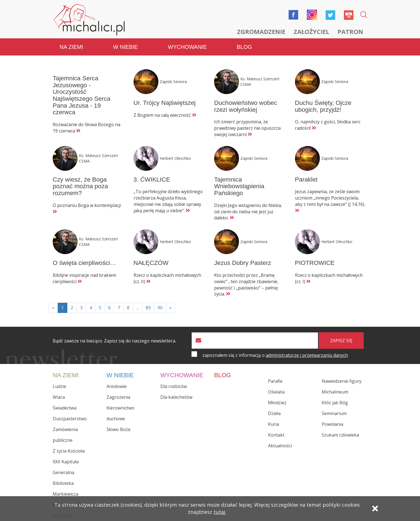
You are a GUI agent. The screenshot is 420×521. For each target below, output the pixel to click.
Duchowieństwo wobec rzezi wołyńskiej (246, 106)
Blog (244, 47)
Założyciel (311, 31)
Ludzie (59, 386)
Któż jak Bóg (335, 403)
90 (160, 308)
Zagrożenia (118, 397)
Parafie (275, 381)
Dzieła (274, 413)
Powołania (333, 424)
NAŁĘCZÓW (151, 263)
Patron (350, 31)
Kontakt (276, 435)
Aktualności (280, 446)
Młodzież (277, 403)
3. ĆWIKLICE (152, 180)
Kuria (273, 424)
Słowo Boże (119, 429)
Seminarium (334, 413)
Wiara (59, 397)
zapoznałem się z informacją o (275, 355)
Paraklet (306, 180)
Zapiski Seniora (173, 82)
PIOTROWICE (315, 263)
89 (148, 308)
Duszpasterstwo (70, 419)
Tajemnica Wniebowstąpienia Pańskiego (239, 186)
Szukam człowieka (340, 435)
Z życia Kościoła (69, 451)
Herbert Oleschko (175, 158)
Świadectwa (65, 408)
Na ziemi (71, 47)
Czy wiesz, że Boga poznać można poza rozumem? (80, 186)
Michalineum (335, 392)
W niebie (126, 47)
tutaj (219, 512)
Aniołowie (117, 386)
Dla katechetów (176, 397)
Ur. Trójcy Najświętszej (165, 103)
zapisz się (341, 341)
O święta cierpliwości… (84, 263)
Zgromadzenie (261, 31)
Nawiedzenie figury (342, 381)
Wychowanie (187, 47)
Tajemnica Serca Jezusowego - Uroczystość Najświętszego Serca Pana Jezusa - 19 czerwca (82, 95)
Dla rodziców (174, 386)
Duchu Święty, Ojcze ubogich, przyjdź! (323, 106)
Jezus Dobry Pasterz (243, 263)
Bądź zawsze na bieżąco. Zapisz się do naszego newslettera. (114, 341)
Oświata (276, 392)
